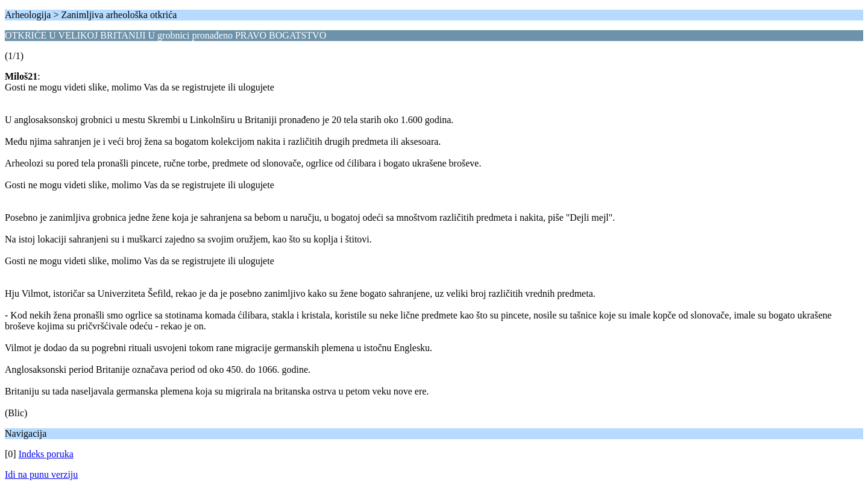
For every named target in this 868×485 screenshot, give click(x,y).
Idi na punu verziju (41, 474)
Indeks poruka (46, 454)
